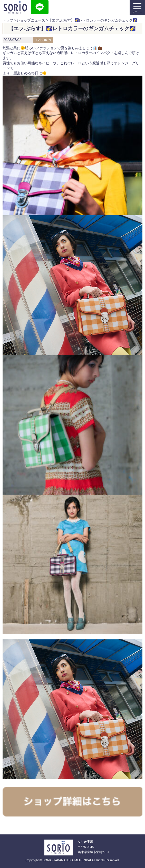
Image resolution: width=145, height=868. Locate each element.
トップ (8, 20)
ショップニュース (31, 20)
